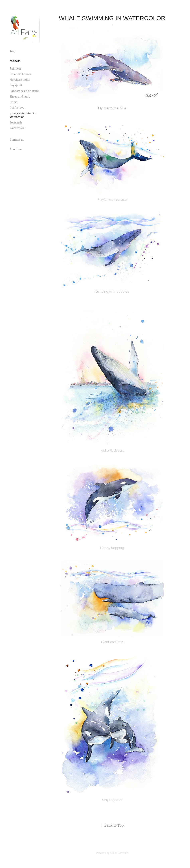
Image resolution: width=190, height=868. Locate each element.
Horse (13, 102)
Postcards (16, 123)
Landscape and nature (24, 91)
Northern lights (20, 80)
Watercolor (17, 128)
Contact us (17, 140)
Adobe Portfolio (119, 853)
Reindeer (15, 69)
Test (12, 51)
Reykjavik (16, 85)
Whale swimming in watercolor (23, 115)
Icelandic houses (20, 74)
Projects (15, 61)
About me (16, 149)
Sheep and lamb (20, 97)
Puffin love (17, 108)
